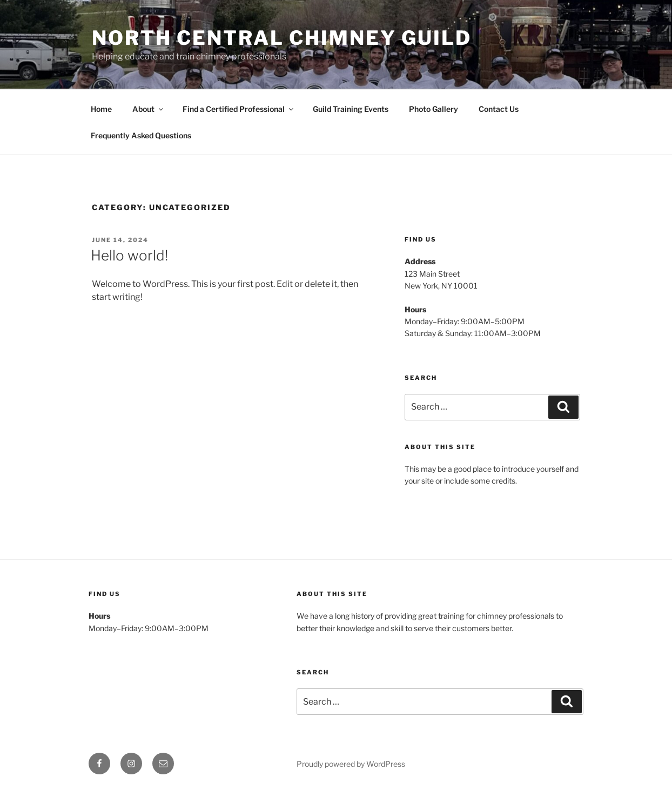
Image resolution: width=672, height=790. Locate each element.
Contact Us (499, 109)
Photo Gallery (434, 109)
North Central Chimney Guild (282, 38)
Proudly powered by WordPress (351, 764)
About (149, 109)
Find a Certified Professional (239, 109)
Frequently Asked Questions (141, 135)
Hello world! (129, 255)
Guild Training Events (351, 109)
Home (101, 109)
